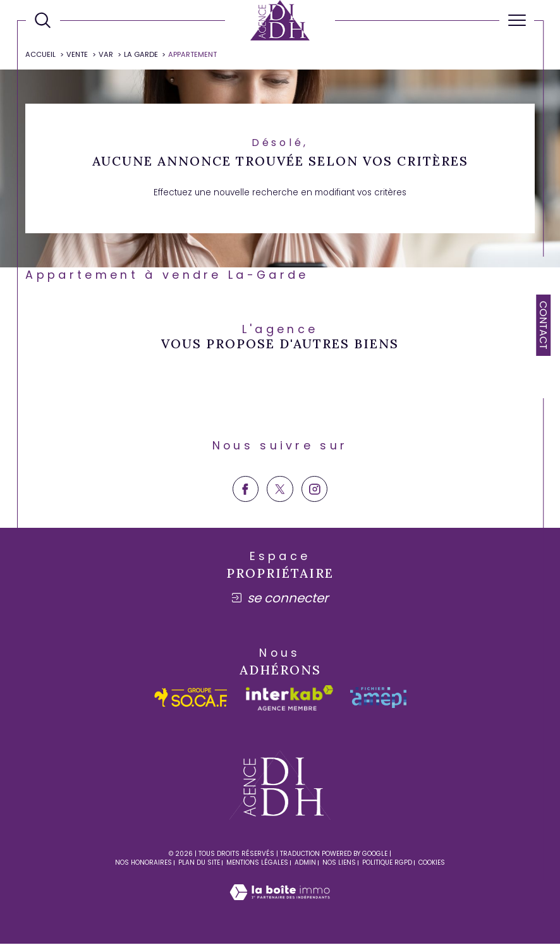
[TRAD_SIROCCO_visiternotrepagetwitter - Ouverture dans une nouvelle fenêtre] (280, 490)
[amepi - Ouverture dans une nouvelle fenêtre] (378, 699)
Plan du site (199, 863)
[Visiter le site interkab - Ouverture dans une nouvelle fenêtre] (289, 698)
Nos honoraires (143, 863)
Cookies (432, 863)
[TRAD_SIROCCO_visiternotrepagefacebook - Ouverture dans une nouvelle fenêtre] (246, 490)
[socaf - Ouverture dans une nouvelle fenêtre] (191, 699)
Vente (77, 55)
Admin (305, 863)
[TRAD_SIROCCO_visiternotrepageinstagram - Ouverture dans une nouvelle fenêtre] (314, 490)
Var (106, 55)
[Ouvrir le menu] (517, 20)
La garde (141, 55)
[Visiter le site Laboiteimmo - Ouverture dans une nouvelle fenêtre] (280, 907)
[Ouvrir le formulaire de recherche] (43, 20)
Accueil (41, 55)
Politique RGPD (387, 863)
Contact (543, 325)
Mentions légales (257, 863)
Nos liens (339, 863)
